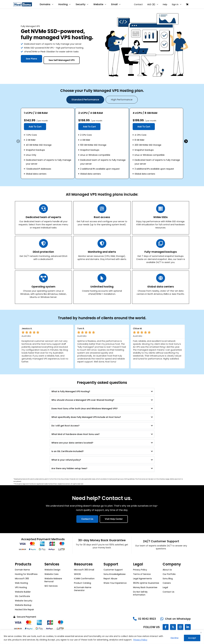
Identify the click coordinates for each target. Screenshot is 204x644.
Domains (45, 4)
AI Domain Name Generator (83, 589)
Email (113, 4)
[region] (102, 637)
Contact (140, 4)
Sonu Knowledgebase (115, 574)
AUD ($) (153, 4)
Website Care (51, 574)
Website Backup (23, 605)
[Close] (201, 632)
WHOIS (77, 574)
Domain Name (22, 570)
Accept (192, 638)
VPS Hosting (21, 587)
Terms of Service (142, 574)
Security (80, 4)
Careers (167, 583)
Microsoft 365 (22, 579)
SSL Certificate (22, 596)
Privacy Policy (140, 640)
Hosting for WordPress (26, 574)
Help (166, 4)
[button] (18, 141)
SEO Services (51, 586)
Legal (165, 587)
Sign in (176, 4)
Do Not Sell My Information (140, 593)
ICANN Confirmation (84, 579)
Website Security (24, 601)
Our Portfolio (169, 574)
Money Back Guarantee (145, 587)
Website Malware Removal (53, 580)
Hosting (63, 4)
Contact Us (168, 592)
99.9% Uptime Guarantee (146, 583)
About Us (167, 570)
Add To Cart (35, 127)
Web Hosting (21, 583)
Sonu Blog (168, 579)
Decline (175, 638)
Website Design (52, 570)
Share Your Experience (115, 583)
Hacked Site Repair (24, 609)
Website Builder (23, 592)
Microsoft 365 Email (84, 570)
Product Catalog (83, 583)
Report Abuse (110, 579)
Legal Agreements (142, 579)
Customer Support (113, 570)
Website (97, 4)
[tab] (85, 100)
